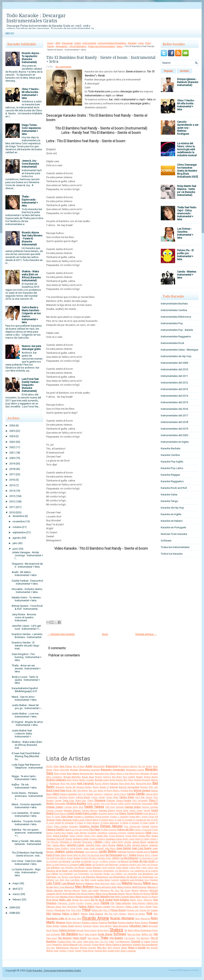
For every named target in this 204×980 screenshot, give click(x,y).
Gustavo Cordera (97, 839)
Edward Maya (92, 820)
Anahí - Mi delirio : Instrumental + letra (24, 574)
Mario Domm (124, 887)
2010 (12, 512)
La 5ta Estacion (129, 858)
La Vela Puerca (59, 865)
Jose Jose (89, 848)
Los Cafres (52, 874)
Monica (129, 894)
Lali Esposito (98, 865)
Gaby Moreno (80, 833)
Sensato (80, 930)
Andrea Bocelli (151, 777)
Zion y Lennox (128, 951)
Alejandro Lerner (135, 770)
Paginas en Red (190, 970)
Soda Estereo (91, 934)
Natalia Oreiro (67, 897)
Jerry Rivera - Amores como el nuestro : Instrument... (24, 617)
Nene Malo (135, 897)
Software (120, 934)
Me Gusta (125, 891)
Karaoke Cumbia (170, 455)
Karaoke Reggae (170, 475)
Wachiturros (62, 948)
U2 (142, 942)
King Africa (61, 858)
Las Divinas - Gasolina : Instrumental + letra (185, 233)
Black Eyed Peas (56, 790)
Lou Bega (75, 880)
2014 (12, 491)
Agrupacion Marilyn (128, 766)
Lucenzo (115, 880)
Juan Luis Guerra (142, 848)
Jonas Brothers (62, 848)
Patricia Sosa (54, 907)
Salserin (78, 926)
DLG (81, 807)
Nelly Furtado (122, 897)
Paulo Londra (103, 907)
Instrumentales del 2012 (174, 383)
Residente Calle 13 (57, 918)
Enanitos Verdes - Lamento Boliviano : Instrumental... (27, 636)
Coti (155, 803)
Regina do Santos (137, 914)
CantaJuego (52, 797)
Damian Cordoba (150, 807)
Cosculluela (147, 804)
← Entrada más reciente (61, 634)
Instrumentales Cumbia (174, 310)
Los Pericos (63, 877)
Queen (154, 910)
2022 (12, 447)
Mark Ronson (139, 887)
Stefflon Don (147, 934)
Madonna (80, 884)
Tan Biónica (65, 938)
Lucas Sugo (104, 880)
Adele (89, 766)
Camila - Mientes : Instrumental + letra (187, 275)
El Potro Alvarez (92, 823)
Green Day (102, 836)
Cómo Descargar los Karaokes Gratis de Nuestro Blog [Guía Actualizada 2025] (187, 171)
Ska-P (81, 934)
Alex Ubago (73, 774)
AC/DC (49, 766)
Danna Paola (122, 811)
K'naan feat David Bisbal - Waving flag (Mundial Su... (26, 756)
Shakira (116, 930)
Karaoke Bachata (171, 448)
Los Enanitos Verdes (100, 874)
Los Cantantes (66, 874)
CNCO (56, 794)
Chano (90, 801)
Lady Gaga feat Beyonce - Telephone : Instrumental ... (27, 768)
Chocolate (60, 803)
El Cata (118, 820)
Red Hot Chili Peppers (116, 914)
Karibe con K (143, 852)
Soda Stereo (105, 934)
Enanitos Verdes (89, 826)
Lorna (150, 868)
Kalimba (122, 852)
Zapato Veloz (114, 951)
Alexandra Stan (87, 774)
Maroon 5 (153, 887)
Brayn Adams (113, 791)
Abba (56, 766)
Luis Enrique (137, 880)
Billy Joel (153, 787)
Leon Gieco (122, 867)
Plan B (106, 910)
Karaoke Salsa (169, 494)
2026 (12, 425)
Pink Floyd (76, 910)
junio (15, 549)
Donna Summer (102, 817)
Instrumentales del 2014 (174, 396)
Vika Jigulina (84, 945)
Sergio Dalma (90, 930)
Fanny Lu (69, 830)
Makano (90, 883)
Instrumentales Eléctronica (176, 317)
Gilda (148, 833)
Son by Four (134, 934)
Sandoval (87, 926)
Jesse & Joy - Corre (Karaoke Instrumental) (30, 164)
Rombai (112, 922)
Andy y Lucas (86, 780)
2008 (12, 913)
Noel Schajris (121, 900)
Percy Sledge (146, 907)
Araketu (138, 780)
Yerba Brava (88, 951)
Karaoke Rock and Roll (174, 488)
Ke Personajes (114, 855)
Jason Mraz (59, 845)
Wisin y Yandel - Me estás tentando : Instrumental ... (26, 844)
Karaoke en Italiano (172, 521)
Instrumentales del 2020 (174, 435)
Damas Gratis (133, 807)
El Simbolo (134, 823)
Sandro (96, 926)
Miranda (113, 894)
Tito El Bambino (78, 46)
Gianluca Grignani (117, 833)
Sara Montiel (106, 926)
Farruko (79, 830)
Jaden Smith (117, 842)
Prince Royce (118, 910)
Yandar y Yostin (67, 951)
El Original (68, 823)
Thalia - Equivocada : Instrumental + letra (30, 201)
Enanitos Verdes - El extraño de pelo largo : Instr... (26, 646)
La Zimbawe (72, 865)
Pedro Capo (132, 907)
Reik (149, 914)
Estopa (145, 826)
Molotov (122, 894)
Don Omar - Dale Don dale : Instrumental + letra (27, 862)
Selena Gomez (67, 930)
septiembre (19, 532)
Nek (112, 897)
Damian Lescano (54, 811)
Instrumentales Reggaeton (112, 43)
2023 (12, 442)
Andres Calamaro (56, 780)
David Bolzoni (60, 814)
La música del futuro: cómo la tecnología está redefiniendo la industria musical (187, 149)
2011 (12, 507)
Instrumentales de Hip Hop (176, 356)
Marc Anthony (84, 887)
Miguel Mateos (88, 894)
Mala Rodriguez (102, 884)
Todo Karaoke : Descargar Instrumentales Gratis (36, 18)
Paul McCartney (70, 907)
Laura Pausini (93, 867)
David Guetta (75, 813)
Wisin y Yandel (137, 948)
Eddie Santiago (64, 820)
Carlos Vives (127, 797)
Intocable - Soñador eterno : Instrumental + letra (27, 591)
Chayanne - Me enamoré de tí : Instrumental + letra (27, 565)
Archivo (185, 71)
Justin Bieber (108, 852)
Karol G (51, 855)
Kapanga (131, 852)
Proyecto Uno (133, 910)
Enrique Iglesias (111, 826)
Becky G (104, 787)
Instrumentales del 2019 (174, 429)
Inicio (10, 33)
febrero (17, 899)
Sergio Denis (103, 930)
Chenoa (111, 800)
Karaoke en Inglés (171, 514)
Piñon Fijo (97, 910)
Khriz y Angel (151, 855)
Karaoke (132, 43)
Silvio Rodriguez (143, 930)
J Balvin (98, 842)
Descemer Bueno (106, 814)
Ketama (140, 855)
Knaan (70, 858)
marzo (16, 894)
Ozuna (105, 903)
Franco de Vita (125, 829)
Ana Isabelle (129, 777)
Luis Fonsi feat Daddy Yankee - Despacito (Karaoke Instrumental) (31, 385)
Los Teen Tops (62, 880)
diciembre (18, 516)
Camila (131, 794)
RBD (49, 914)
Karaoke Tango (169, 501)
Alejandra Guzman (89, 770)
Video (120, 46)
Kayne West (73, 855)
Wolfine (50, 951)
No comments (63, 67)
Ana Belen (117, 777)
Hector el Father (142, 839)
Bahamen (60, 787)
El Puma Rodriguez (110, 823)
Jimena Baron (140, 845)
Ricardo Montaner (122, 918)
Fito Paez (95, 829)
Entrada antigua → (146, 634)
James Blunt (139, 842)
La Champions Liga (148, 858)
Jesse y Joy (123, 845)
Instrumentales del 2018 (174, 422)
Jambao (127, 842)
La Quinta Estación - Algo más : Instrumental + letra (26, 872)
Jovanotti (100, 848)
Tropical (135, 941)
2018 (12, 469)
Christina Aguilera (76, 803)
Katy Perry (61, 855)
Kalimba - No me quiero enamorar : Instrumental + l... (27, 833)
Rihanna (60, 922)
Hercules (55, 842)
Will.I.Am (102, 948)
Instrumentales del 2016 (174, 409)
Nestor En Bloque (150, 897)
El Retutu (124, 823)
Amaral (99, 777)
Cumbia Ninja (71, 807)
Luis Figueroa (151, 880)
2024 (12, 436)
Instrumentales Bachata (174, 304)
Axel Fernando (85, 783)
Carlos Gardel (98, 797)
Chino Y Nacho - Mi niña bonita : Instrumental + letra (31, 94)
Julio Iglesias (91, 852)
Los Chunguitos (81, 874)
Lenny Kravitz (108, 868)
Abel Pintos (66, 766)
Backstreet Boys (144, 784)
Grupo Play (144, 836)
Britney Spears (142, 790)
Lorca (144, 868)
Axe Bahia (71, 784)
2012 (12, 501)
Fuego (70, 833)
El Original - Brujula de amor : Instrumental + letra (27, 723)
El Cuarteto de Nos (142, 820)
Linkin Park (135, 868)
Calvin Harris (120, 794)
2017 (12, 474)
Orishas (80, 903)
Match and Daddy (90, 891)
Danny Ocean (136, 811)
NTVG (154, 894)
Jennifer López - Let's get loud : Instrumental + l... (26, 627)
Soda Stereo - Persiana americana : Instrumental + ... (27, 796)
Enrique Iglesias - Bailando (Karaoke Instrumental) (188, 82)
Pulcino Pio (145, 910)
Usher (147, 941)
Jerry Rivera (108, 845)
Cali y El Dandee (85, 794)
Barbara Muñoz (84, 787)
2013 (12, 496)
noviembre (19, 521)
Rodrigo (103, 923)
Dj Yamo (56, 817)
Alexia (113, 774)
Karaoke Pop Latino (172, 468)
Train (111, 941)
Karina (154, 852)
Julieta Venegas (75, 852)
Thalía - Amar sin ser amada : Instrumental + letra (26, 668)
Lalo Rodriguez (111, 865)
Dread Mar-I (135, 817)
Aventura (54, 783)
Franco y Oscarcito (143, 830)
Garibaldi (92, 833)
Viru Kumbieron (150, 944)
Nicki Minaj (52, 900)
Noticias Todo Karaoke (174, 534)
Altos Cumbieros (54, 777)
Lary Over (141, 865)
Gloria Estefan (61, 836)
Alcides (74, 770)
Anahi (139, 777)
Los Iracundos (130, 874)
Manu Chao (59, 887)
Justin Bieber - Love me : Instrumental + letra (26, 715)
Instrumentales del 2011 (174, 376)
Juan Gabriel (124, 848)
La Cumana (52, 861)
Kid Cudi (50, 858)
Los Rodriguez (146, 877)
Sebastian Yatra (138, 926)
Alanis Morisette (61, 770)
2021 (12, 453)
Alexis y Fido (123, 774)
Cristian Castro (55, 807)
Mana (147, 883)
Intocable (77, 842)
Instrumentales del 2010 (174, 369)
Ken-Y (126, 855)
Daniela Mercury (90, 811)
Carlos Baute (83, 797)
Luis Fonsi (53, 883)
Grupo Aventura (117, 836)
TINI (156, 934)
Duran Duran (148, 817)
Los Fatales (117, 874)
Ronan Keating (141, 923)
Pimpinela (60, 910)
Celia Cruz (68, 800)
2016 (12, 480)
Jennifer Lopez (76, 845)
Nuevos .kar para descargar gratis (31, 348)
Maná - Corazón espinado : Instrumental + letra (27, 806)
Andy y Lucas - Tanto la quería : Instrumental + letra (26, 680)
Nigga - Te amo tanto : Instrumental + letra (24, 778)
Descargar (67, 43)
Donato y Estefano (84, 817)
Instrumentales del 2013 (174, 389)
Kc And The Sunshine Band (92, 855)
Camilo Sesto (152, 794)
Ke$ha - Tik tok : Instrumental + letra (24, 786)
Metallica (144, 891)
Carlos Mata (112, 797)
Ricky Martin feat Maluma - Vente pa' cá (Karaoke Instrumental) (187, 191)
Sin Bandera (69, 934)
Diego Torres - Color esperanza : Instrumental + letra (32, 129)
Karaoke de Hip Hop (172, 508)
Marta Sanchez (55, 890)
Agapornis (112, 766)
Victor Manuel (70, 944)
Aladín (49, 770)
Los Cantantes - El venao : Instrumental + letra (26, 814)
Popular (168, 71)
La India (76, 861)
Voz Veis (51, 948)
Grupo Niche (131, 836)
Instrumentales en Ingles (175, 442)
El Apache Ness (106, 820)
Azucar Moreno (102, 784)
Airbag (149, 766)
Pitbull (86, 910)
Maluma (127, 883)
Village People (98, 945)
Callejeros (108, 794)
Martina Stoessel (72, 891)
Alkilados (145, 774)
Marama (70, 887)
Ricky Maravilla (143, 919)
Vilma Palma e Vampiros (119, 944)
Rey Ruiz (72, 919)
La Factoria (64, 861)
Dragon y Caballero (119, 817)
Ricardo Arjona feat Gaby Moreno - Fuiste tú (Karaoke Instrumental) (32, 239)
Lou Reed (85, 880)
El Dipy (154, 820)
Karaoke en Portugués (173, 527)
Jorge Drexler (76, 848)
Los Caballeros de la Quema (144, 871)
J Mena (107, 842)
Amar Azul (88, 777)
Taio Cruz (51, 938)
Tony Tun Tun (101, 942)
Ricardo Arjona (96, 918)
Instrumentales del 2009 (174, 363)
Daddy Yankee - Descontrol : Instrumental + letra (27, 582)
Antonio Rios (122, 780)
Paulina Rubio (86, 906)
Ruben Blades (53, 926)
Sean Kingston (121, 926)
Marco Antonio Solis (106, 887)
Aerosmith (99, 766)
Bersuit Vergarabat (129, 787)
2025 (12, 431)
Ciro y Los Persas (109, 804)
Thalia (104, 938)
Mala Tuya (116, 884)
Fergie (86, 830)
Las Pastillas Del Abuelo (73, 868)
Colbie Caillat (124, 804)
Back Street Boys (127, 784)
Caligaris (98, 794)
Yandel (78, 951)
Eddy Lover (79, 820)
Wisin (124, 948)
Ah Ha (142, 766)
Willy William (114, 948)
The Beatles (116, 938)
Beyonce (144, 787)
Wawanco (74, 948)
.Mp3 (58, 43)
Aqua (131, 780)
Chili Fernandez (140, 801)
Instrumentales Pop (172, 323)
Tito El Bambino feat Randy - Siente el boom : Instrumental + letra (101, 59)
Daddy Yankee (94, 807)
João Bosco (110, 848)
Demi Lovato (90, 813)
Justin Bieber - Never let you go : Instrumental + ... (27, 707)
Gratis (78, 43)
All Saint (154, 774)
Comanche (136, 804)
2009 (12, 907)
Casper (58, 801)
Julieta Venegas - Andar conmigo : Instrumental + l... (27, 555)
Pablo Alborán (123, 903)
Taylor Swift (79, 938)
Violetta (137, 944)
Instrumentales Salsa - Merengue (179, 350)
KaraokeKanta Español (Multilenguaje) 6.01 (25, 690)
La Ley (95, 861)
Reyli (79, 919)
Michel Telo (75, 894)
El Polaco (79, 823)
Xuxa (56, 951)
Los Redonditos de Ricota (123, 877)
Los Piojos (75, 877)
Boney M (102, 791)
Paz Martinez (118, 907)
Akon (155, 766)
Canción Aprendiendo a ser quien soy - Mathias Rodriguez (188, 128)
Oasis (140, 900)
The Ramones (143, 938)
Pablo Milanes (139, 903)
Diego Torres (127, 813)
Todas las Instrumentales (101, 46)
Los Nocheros (146, 874)
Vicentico (57, 944)
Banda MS (71, 787)
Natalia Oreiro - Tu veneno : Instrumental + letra (27, 599)
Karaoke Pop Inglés (172, 462)
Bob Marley (83, 791)
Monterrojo (138, 894)
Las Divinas (152, 865)
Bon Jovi (93, 791)
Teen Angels (93, 938)
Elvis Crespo (61, 826)
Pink (68, 910)
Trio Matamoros (123, 942)
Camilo (140, 794)
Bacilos (114, 783)
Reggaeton (62, 46)
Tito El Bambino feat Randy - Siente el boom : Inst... (27, 854)
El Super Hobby (148, 823)
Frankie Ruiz (60, 833)
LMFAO (116, 858)
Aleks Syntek (60, 774)
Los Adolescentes (78, 871)
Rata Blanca (96, 914)
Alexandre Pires (102, 774)
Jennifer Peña (93, 845)
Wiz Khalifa (152, 948)
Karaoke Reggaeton (172, 481)
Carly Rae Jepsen (144, 797)
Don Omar (67, 817)
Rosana (153, 922)
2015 (12, 485)
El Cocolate (127, 820)
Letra (141, 43)
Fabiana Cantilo (55, 829)
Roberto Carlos (90, 923)
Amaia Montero (72, 777)
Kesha (133, 855)
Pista (148, 43)
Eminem (74, 826)
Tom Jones (77, 942)
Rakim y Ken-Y (71, 914)
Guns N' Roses (64, 839)
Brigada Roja (127, 791)
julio (15, 543)
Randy (51, 46)
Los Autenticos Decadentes (101, 871)
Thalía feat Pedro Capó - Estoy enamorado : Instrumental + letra (187, 213)
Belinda (114, 787)
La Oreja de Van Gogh (142, 861)
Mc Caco (115, 891)
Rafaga (57, 914)
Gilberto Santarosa (136, 833)
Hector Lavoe (128, 839)
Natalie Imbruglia (84, 897)
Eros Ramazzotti (132, 826)
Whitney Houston (88, 948)
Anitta (112, 780)
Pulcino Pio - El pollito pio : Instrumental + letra (185, 255)
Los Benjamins (122, 871)
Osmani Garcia (92, 903)
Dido (116, 814)
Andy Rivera (73, 780)
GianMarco (102, 833)
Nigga (76, 900)
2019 (12, 464)
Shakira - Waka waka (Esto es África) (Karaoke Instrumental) (31, 276)
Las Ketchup (53, 867)
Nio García (85, 900)
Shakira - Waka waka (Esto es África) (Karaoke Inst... (27, 745)
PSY (112, 903)
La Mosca (123, 861)
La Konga (86, 861)
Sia (126, 930)
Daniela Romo (107, 810)
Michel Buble (62, 894)
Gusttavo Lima (114, 839)
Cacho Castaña (68, 794)
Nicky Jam (65, 900)
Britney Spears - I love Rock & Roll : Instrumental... (27, 607)
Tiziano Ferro (64, 941)
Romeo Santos (126, 923)
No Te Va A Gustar (102, 900)
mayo (16, 883)
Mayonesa (105, 891)
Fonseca (112, 830)
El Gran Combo (54, 823)
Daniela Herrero (72, 810)
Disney (139, 813)
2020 (12, 458)
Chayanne (100, 800)
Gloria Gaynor (76, 836)
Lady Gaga (85, 864)
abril (15, 889)
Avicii (63, 784)
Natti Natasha (102, 897)
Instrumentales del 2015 (174, 402)
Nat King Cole (53, 897)
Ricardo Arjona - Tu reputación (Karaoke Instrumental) (31, 58)
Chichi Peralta (124, 800)
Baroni (96, 787)
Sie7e (131, 930)
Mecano (135, 891)
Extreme (154, 826)
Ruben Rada (67, 926)
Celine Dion (81, 801)
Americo (107, 777)
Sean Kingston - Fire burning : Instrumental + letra (27, 657)
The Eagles (130, 938)
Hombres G (66, 842)
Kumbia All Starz (89, 858)
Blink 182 (71, 790)
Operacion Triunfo (66, 903)
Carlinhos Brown (67, 797)
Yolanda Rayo (101, 951)
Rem (156, 914)
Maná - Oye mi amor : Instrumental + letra (24, 698)
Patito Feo (152, 903)
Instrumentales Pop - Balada (177, 330)
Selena (55, 930)
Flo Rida (104, 830)
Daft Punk (110, 807)
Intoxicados (87, 842)
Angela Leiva (102, 780)
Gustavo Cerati (81, 839)
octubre (17, 527)
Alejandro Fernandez (113, 770)
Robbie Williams (73, 923)
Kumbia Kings (104, 858)
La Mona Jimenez (108, 861)
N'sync (147, 894)
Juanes (60, 852)
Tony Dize (88, 941)
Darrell (147, 811)
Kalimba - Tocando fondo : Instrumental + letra (27, 823)
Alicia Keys (134, 774)
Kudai (77, 858)
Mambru (138, 883)
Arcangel (146, 780)
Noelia (133, 900)
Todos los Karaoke (172, 554)
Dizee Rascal (149, 814)
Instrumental (89, 43)
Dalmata (120, 807)
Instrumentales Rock (173, 343)
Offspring (148, 900)
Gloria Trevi (90, 836)
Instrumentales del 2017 (174, 415)
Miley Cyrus (102, 894)
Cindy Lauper (93, 804)
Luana (93, 880)
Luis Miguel (68, 883)
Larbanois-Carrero (127, 865)
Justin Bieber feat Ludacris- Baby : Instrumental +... (22, 734)
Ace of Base (79, 766)
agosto (17, 538)
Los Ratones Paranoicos (95, 877)
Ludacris (125, 880)
